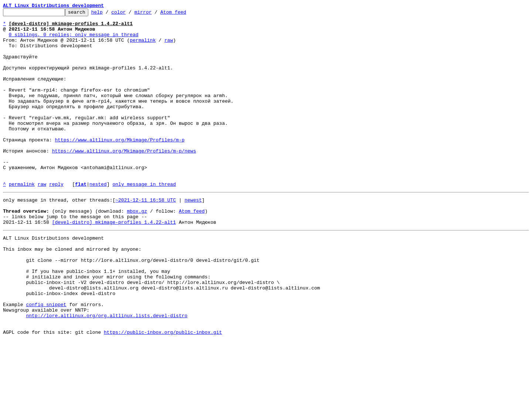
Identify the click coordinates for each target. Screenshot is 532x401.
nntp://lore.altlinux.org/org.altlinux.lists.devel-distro (107, 373)
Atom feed (185, 14)
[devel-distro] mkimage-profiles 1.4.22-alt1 (114, 263)
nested (98, 219)
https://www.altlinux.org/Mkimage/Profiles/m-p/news (124, 179)
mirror (155, 14)
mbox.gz (137, 250)
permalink (143, 47)
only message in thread (144, 219)
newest (193, 236)
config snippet (46, 360)
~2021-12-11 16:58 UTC (146, 236)
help (108, 14)
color (130, 14)
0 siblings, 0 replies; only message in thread (74, 40)
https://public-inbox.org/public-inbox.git (163, 393)
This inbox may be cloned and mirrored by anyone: (72, 293)
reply (56, 219)
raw (169, 47)
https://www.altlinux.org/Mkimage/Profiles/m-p (120, 166)
